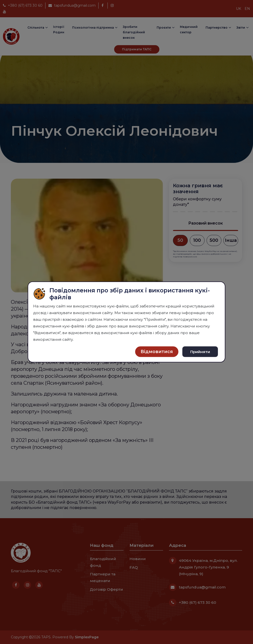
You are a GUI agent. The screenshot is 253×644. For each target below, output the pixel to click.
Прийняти (200, 351)
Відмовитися (157, 352)
